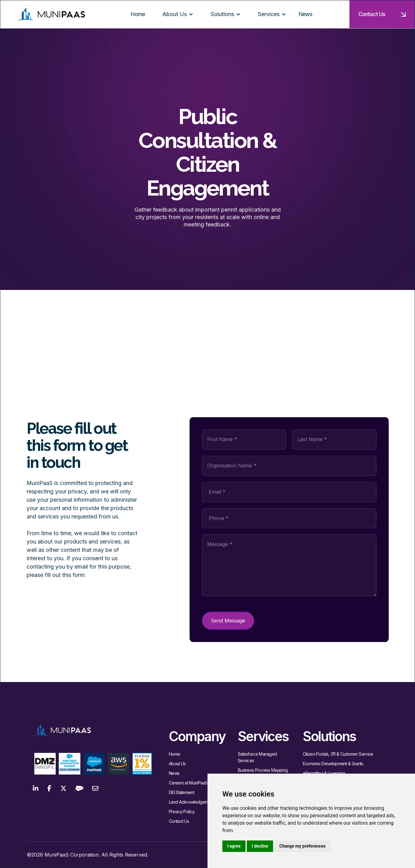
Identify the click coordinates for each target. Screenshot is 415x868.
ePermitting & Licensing (324, 773)
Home (174, 754)
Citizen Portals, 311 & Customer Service (338, 754)
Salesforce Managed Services (257, 757)
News (174, 773)
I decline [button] (260, 846)
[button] (175, 14)
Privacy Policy (182, 812)
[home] (51, 14)
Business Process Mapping (263, 770)
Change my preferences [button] (302, 846)
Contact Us (179, 821)
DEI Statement (182, 792)
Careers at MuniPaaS (188, 783)
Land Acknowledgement (191, 802)
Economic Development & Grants (333, 764)
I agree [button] (234, 846)
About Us (177, 764)
